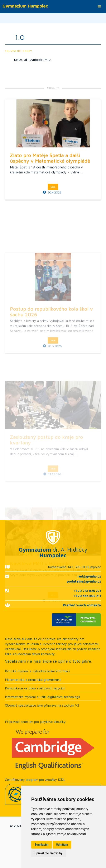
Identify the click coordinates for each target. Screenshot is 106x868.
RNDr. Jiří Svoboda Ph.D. (33, 60)
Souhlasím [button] (42, 845)
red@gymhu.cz (89, 576)
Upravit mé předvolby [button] (49, 853)
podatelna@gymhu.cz (84, 581)
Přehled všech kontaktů (82, 605)
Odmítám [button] (62, 845)
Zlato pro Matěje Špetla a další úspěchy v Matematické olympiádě (50, 203)
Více (53, 232)
